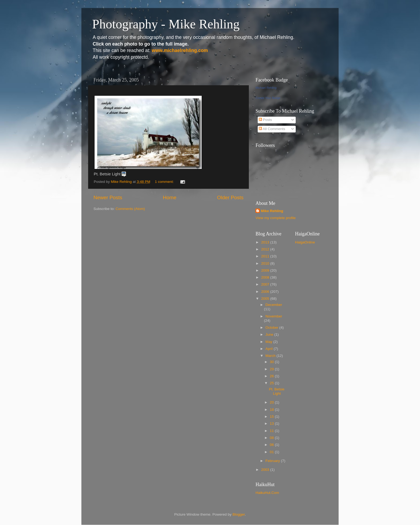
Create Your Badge (268, 98)
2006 (266, 292)
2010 (266, 263)
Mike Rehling (272, 211)
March (271, 356)
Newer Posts (108, 197)
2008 (266, 277)
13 (272, 424)
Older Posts (230, 197)
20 (272, 402)
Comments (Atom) (130, 209)
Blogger (239, 514)
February (273, 461)
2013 (266, 242)
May (269, 342)
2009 (266, 270)
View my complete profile (276, 218)
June (270, 334)
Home (170, 197)
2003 (266, 470)
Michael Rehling (266, 88)
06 (272, 445)
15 (272, 417)
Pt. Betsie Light (277, 391)
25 (272, 383)
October (272, 328)
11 (272, 431)
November (274, 316)
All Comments (272, 129)
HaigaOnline (305, 242)
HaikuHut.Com (267, 493)
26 (272, 376)
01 (272, 452)
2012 (266, 249)
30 (272, 362)
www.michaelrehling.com (180, 50)
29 (272, 369)
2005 (266, 299)
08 (272, 438)
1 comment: (165, 182)
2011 (266, 256)
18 (272, 410)
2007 (266, 284)
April (270, 349)
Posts (265, 120)
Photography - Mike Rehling (166, 24)
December (274, 305)
